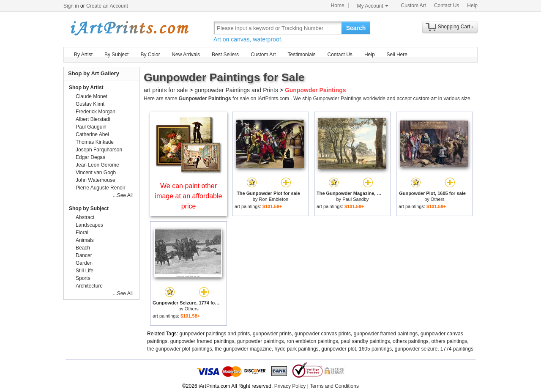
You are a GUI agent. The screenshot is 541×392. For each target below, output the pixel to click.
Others (438, 199)
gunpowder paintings (261, 341)
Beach (83, 248)
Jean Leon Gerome (97, 165)
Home (338, 5)
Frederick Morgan (96, 112)
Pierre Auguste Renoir (100, 188)
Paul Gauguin (91, 127)
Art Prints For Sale (129, 28)
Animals (85, 240)
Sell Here (397, 55)
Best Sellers (225, 55)
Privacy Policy (290, 386)
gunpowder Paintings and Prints (236, 90)
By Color (150, 55)
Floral (82, 233)
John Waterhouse (96, 180)
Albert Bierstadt (93, 119)
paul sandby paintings (365, 341)
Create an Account (107, 6)
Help (472, 5)
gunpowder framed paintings (386, 334)
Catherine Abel (92, 134)
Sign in (71, 6)
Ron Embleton (273, 199)
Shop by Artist (86, 88)
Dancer (84, 255)
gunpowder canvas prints (323, 334)
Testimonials (301, 55)
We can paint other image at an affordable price (189, 196)
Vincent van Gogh (96, 173)
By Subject (116, 55)
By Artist (83, 55)
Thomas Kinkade (95, 142)
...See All (123, 195)
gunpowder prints (272, 334)
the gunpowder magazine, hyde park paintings (267, 349)
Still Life (85, 271)
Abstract (85, 217)
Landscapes (89, 225)
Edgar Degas (90, 157)
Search (356, 28)
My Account (373, 6)
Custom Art (414, 5)
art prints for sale (166, 90)
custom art (425, 99)
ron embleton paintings (312, 341)
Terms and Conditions (334, 386)
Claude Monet (92, 96)
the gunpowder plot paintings (179, 349)
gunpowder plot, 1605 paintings (357, 349)
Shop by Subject (89, 208)
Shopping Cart (454, 27)
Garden (84, 263)
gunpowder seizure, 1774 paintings (434, 349)
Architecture (89, 286)
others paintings (411, 341)
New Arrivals (186, 55)
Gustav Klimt (90, 104)
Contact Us (447, 5)
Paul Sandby (355, 199)
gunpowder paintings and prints (215, 334)
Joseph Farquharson (99, 150)
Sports (83, 278)
